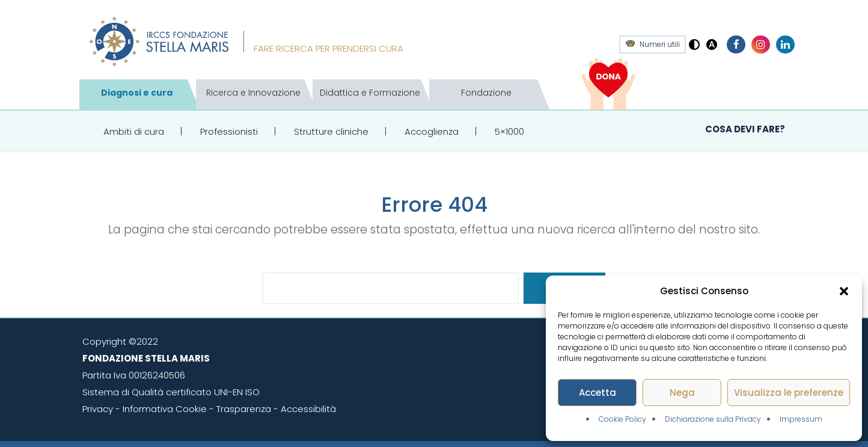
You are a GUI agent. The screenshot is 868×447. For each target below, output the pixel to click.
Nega (682, 393)
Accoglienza (432, 131)
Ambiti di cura (134, 131)
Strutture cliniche (331, 131)
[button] (844, 291)
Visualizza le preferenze (789, 393)
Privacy (98, 409)
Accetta (598, 393)
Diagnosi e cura (137, 93)
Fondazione (486, 93)
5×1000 (509, 131)
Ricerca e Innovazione (253, 93)
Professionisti (229, 131)
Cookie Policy (622, 419)
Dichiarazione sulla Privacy (713, 419)
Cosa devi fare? (745, 129)
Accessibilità (308, 409)
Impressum (801, 419)
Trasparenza (244, 409)
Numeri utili (660, 45)
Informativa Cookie (165, 409)
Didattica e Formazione (370, 93)
